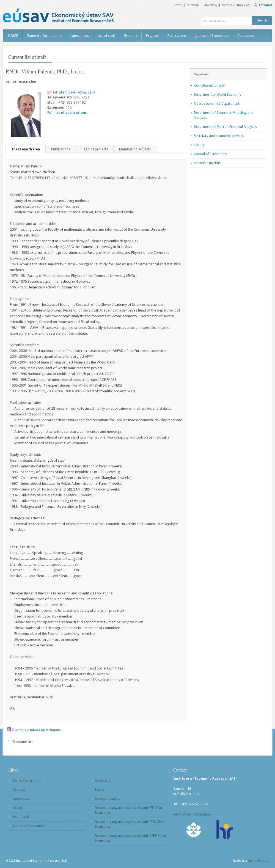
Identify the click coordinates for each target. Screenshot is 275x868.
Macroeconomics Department (217, 104)
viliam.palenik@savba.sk (77, 92)
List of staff (107, 36)
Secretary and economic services (219, 136)
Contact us (246, 36)
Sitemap (193, 5)
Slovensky (210, 5)
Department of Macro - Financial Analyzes (225, 127)
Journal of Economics (212, 36)
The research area (26, 149)
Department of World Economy (218, 95)
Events (131, 36)
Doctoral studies (107, 799)
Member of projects (135, 149)
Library (199, 145)
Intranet (266, 5)
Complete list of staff (210, 86)
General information (44, 36)
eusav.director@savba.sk (192, 814)
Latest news (80, 36)
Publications (177, 36)
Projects (152, 36)
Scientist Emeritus (207, 163)
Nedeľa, (236, 5)
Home (178, 5)
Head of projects (95, 149)
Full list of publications (67, 113)
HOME (13, 36)
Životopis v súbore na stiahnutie (36, 730)
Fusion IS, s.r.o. (259, 861)
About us (19, 790)
